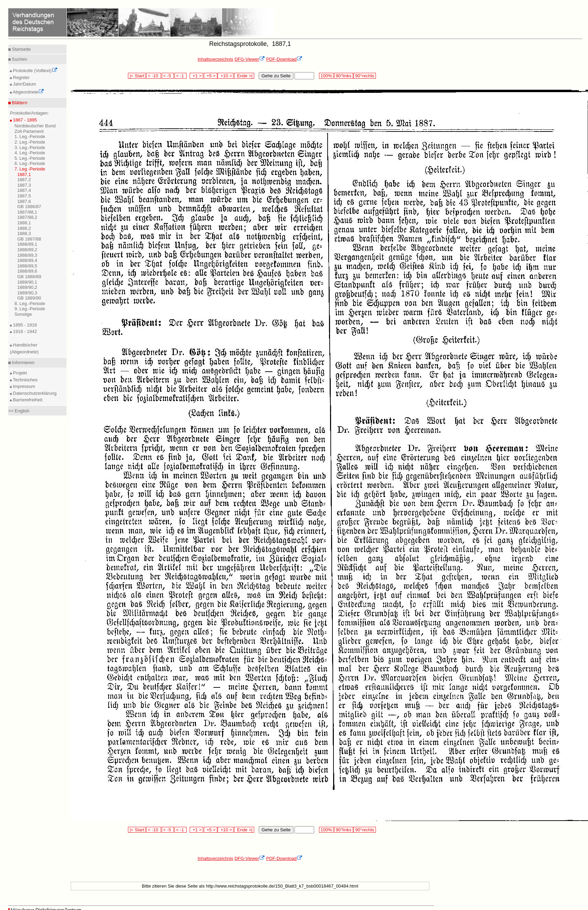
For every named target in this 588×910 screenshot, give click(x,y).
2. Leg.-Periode (30, 142)
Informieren (23, 363)
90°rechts (365, 76)
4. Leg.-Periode (30, 153)
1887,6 (24, 201)
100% (326, 76)
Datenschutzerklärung (34, 393)
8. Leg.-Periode (30, 304)
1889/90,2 (27, 287)
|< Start (137, 76)
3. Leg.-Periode (30, 148)
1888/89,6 (27, 271)
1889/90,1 (27, 282)
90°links (344, 76)
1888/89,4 (27, 260)
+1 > (196, 76)
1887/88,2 (27, 217)
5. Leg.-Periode (30, 158)
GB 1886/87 (29, 207)
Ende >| (244, 76)
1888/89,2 (27, 250)
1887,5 (24, 196)
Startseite (21, 49)
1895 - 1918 (24, 325)
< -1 (181, 76)
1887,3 (24, 185)
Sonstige (23, 314)
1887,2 (24, 180)
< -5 (168, 76)
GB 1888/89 (29, 277)
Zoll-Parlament (29, 131)
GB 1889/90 (29, 298)
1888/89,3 (27, 255)
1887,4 (24, 190)
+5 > (211, 76)
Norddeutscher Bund (35, 126)
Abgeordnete (28, 92)
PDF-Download (284, 59)
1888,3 (24, 233)
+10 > (226, 76)
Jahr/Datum (24, 84)
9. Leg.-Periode (30, 309)
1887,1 (24, 174)
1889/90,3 (27, 293)
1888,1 (24, 223)
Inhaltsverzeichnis (215, 59)
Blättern (19, 103)
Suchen (19, 59)
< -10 (154, 76)
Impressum (23, 386)
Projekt (19, 373)
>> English (19, 411)
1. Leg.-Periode (30, 136)
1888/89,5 (27, 266)
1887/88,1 (27, 212)
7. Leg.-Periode (30, 169)
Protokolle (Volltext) (35, 71)
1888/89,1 (27, 244)
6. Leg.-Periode (30, 163)
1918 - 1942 (24, 331)
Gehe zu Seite (276, 76)
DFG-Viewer (250, 59)
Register (21, 77)
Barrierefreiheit (27, 400)
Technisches (25, 380)
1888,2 (24, 228)
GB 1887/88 (29, 239)
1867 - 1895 (24, 120)
